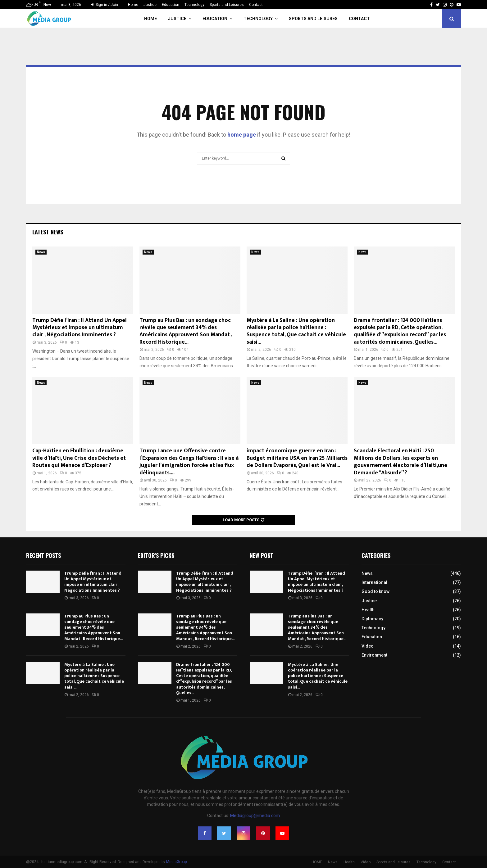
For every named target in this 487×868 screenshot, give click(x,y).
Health (368, 610)
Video (368, 646)
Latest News (48, 232)
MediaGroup (176, 862)
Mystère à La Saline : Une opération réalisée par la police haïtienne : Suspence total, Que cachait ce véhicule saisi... (296, 331)
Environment (374, 655)
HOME (317, 862)
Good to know (375, 591)
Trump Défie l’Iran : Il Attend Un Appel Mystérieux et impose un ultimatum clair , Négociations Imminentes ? (80, 328)
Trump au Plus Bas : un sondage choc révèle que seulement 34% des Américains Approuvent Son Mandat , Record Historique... (186, 331)
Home (133, 5)
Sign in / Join (105, 5)
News (41, 252)
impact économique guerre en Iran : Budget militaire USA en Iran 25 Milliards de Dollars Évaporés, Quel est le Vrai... (297, 458)
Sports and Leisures (227, 5)
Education (171, 5)
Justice (150, 5)
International (374, 582)
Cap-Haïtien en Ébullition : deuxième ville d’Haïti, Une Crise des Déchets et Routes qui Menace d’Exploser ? (79, 458)
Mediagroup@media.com (255, 816)
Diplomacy (372, 619)
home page (242, 135)
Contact (256, 5)
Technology (194, 5)
